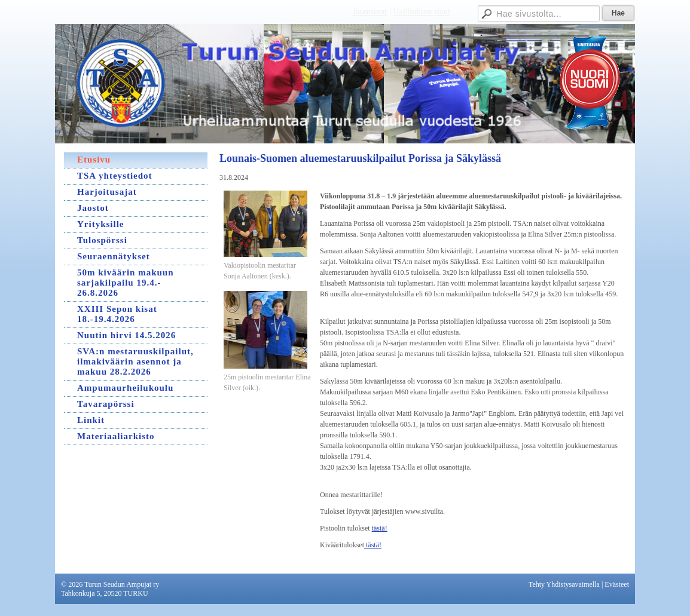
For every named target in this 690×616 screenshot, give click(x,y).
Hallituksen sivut (422, 12)
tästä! (380, 528)
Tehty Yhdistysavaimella (564, 584)
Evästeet (617, 584)
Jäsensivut (370, 12)
